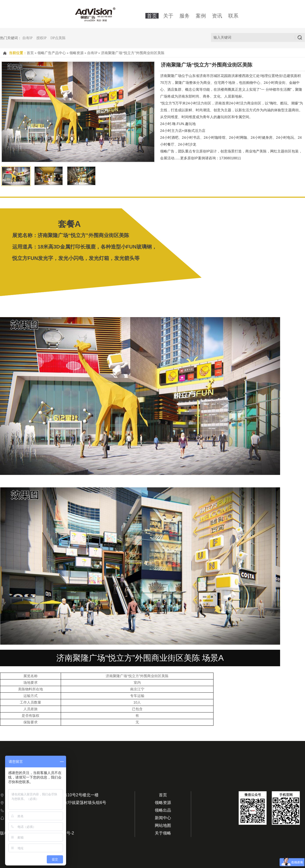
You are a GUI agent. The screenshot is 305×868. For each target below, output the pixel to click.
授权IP (41, 38)
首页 (152, 16)
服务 (185, 16)
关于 (168, 16)
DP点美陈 (58, 38)
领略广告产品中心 (52, 53)
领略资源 (77, 53)
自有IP (27, 38)
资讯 (217, 16)
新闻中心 (163, 818)
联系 (233, 16)
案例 (201, 16)
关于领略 (163, 833)
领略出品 (163, 810)
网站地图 (163, 825)
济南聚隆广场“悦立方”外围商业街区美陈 (133, 53)
